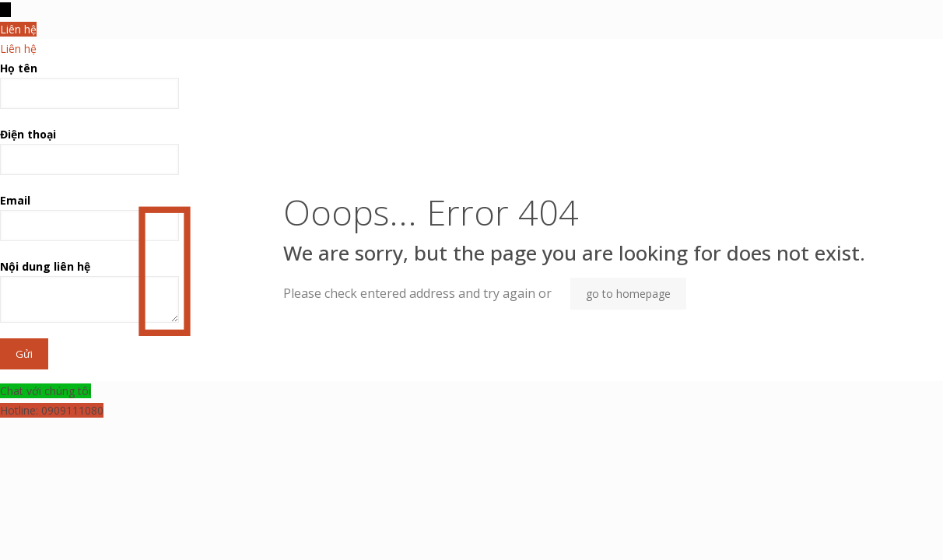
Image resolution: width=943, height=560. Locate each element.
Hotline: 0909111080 (52, 410)
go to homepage (628, 294)
